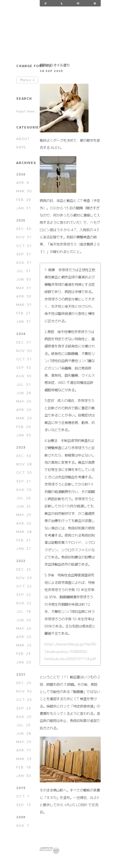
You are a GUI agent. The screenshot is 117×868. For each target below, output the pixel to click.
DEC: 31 (24, 342)
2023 (21, 447)
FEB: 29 (23, 200)
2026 (21, 174)
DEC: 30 (24, 229)
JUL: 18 (23, 611)
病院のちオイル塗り (55, 65)
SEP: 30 (24, 367)
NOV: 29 (24, 578)
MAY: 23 (24, 515)
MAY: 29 (24, 401)
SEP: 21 (24, 481)
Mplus (28, 80)
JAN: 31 (24, 208)
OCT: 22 (24, 586)
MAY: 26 (24, 628)
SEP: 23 (24, 708)
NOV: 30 (24, 351)
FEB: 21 (23, 540)
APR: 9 (23, 183)
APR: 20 (24, 523)
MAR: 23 (24, 645)
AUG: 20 (24, 490)
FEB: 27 (23, 313)
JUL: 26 (23, 498)
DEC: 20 (24, 683)
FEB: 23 (23, 654)
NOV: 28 (24, 464)
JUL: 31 (23, 271)
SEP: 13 (24, 805)
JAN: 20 (24, 662)
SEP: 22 (24, 595)
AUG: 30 (24, 376)
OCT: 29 (24, 700)
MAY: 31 (24, 288)
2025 (21, 220)
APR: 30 (24, 296)
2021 (21, 674)
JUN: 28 (24, 393)
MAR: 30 (24, 191)
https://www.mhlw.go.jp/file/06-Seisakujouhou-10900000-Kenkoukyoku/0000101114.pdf (71, 651)
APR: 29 (24, 410)
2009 (21, 817)
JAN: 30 (24, 435)
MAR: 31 (24, 305)
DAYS (21, 147)
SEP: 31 (24, 254)
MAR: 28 (24, 532)
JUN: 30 (24, 279)
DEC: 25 (24, 569)
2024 (21, 334)
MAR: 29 (24, 418)
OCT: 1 (23, 796)
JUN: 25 (24, 506)
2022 (21, 561)
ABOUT (23, 139)
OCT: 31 (24, 246)
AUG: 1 (23, 825)
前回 (53, 208)
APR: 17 (24, 750)
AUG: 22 (24, 603)
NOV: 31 (24, 237)
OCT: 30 (24, 472)
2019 (21, 788)
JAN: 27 (24, 548)
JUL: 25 (23, 725)
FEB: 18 (23, 767)
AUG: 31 (24, 262)
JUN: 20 (24, 620)
